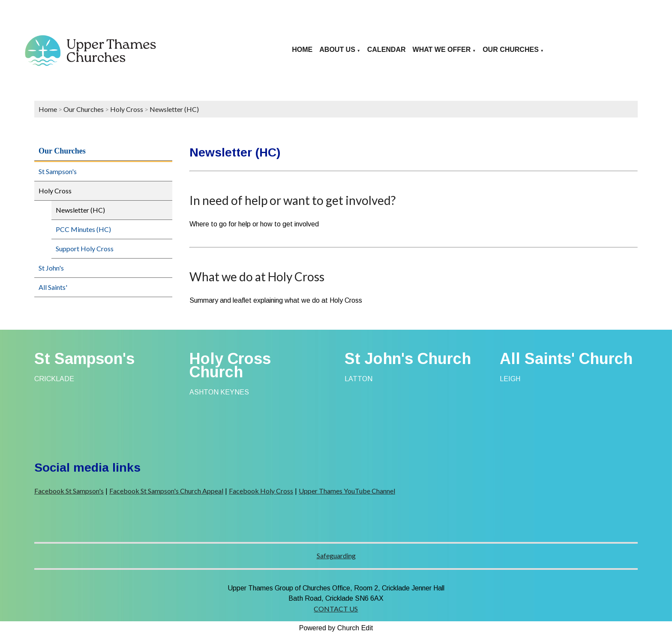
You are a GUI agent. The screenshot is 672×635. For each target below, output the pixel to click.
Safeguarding (336, 555)
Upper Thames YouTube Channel (347, 491)
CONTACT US (336, 609)
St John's (51, 268)
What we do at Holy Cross (257, 277)
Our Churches (511, 50)
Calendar (387, 50)
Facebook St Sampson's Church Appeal (166, 491)
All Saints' (53, 287)
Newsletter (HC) (174, 109)
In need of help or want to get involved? (292, 200)
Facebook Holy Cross (261, 491)
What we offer (442, 50)
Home (302, 50)
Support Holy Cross (85, 248)
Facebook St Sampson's (69, 491)
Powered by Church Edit (336, 628)
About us (337, 50)
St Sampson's (58, 171)
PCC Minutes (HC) (83, 229)
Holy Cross (127, 109)
